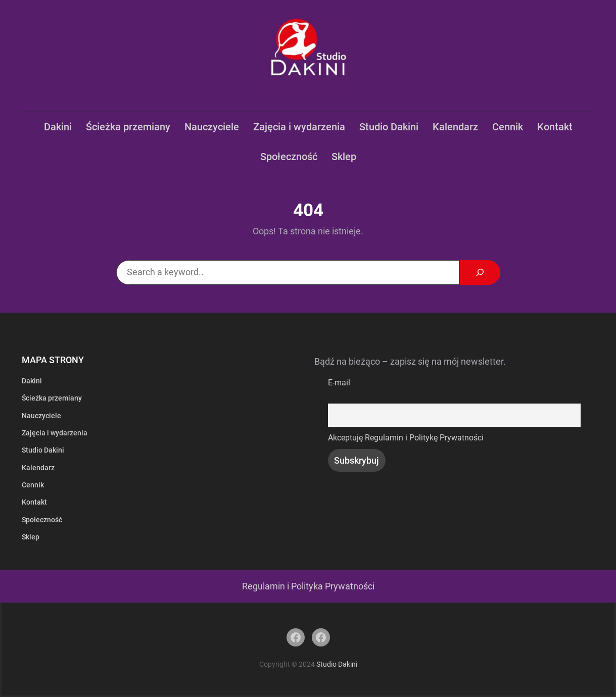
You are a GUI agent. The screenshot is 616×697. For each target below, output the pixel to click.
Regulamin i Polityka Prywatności (308, 586)
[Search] (480, 273)
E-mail (339, 383)
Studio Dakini (337, 664)
